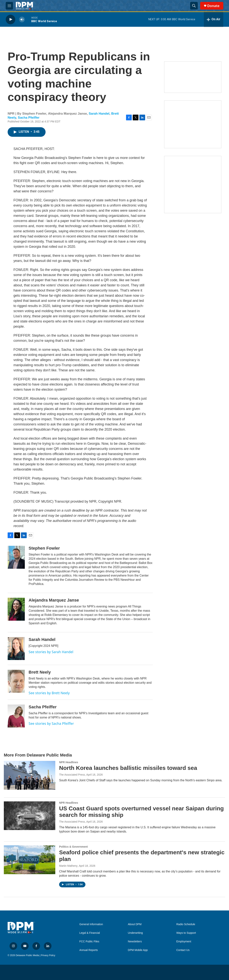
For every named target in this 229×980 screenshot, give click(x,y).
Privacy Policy (48, 955)
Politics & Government (73, 847)
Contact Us (183, 950)
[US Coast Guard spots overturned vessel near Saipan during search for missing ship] (30, 816)
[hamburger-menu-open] (9, 6)
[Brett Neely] (16, 681)
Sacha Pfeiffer (29, 118)
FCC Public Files (89, 942)
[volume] (22, 19)
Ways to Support (186, 933)
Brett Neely (40, 672)
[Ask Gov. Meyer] (193, 185)
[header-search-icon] (194, 6)
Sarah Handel (99, 114)
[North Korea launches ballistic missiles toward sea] (30, 775)
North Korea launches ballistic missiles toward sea (128, 768)
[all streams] (214, 19)
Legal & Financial (90, 933)
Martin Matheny (68, 866)
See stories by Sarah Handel (51, 652)
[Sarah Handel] (16, 649)
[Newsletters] (193, 77)
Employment (184, 942)
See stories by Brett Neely (49, 693)
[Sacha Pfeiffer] (16, 716)
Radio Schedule (186, 924)
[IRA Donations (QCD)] (193, 124)
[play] (10, 19)
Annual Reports (89, 950)
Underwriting (135, 933)
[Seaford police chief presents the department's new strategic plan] (30, 860)
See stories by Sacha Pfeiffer (51, 723)
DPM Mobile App (138, 950)
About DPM (135, 924)
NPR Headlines (69, 762)
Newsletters (135, 942)
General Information (91, 924)
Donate (213, 6)
